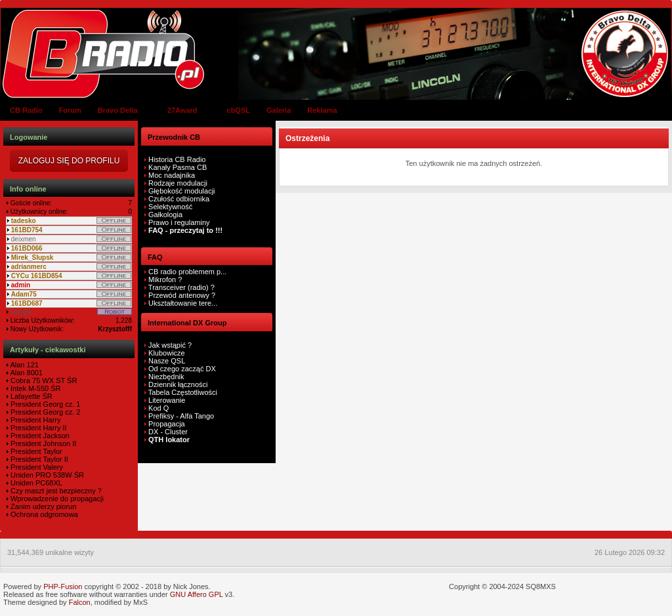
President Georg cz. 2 (44, 412)
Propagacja (167, 424)
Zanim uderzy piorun (42, 506)
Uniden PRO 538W (40, 475)
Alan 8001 (26, 373)
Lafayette (24, 396)
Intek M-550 (29, 388)
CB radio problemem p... (186, 272)
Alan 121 (24, 365)
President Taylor (35, 451)
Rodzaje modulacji (178, 183)
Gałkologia (164, 215)
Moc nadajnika (172, 175)
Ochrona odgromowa (43, 514)
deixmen (24, 239)
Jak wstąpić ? (170, 345)
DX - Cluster (168, 432)
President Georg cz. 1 (44, 404)
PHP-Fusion (63, 586)
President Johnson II (42, 443)
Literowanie (167, 400)
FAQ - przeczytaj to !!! (184, 230)
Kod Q (158, 408)
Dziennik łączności (178, 384)
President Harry (34, 420)
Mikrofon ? (164, 279)
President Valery (36, 467)
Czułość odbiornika (179, 199)
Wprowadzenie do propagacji (56, 499)
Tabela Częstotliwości (183, 392)
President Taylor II (38, 459)
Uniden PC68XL (35, 483)
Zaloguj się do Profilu (69, 161)
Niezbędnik (166, 377)
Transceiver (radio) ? (180, 287)
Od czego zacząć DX (182, 369)
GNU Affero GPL (197, 594)
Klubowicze (167, 353)
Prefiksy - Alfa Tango (181, 416)
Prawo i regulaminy (178, 222)
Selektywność (170, 207)
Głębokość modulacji (182, 191)
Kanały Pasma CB (178, 167)
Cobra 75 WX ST (37, 380)
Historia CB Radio (177, 159)
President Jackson (39, 436)
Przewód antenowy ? (181, 295)
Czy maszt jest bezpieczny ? (55, 491)
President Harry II (38, 428)
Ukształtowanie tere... (182, 303)
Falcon (80, 602)
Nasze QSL (167, 361)
